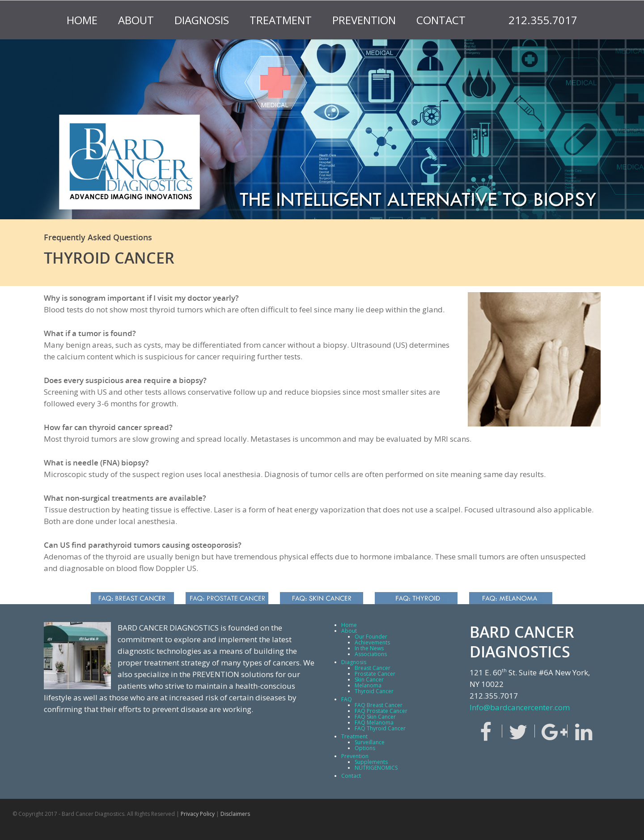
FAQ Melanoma (374, 723)
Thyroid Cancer (374, 691)
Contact (441, 20)
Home (82, 20)
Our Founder (371, 637)
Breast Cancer (373, 668)
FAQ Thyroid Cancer (380, 728)
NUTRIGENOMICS (376, 768)
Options (365, 748)
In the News (369, 648)
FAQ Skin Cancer (375, 717)
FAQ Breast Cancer (379, 705)
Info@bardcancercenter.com (520, 707)
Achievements (372, 642)
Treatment (281, 20)
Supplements (371, 762)
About (136, 20)
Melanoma (368, 685)
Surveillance (370, 742)
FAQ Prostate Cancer (381, 711)
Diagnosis (202, 20)
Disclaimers (235, 814)
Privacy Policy (198, 814)
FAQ (347, 699)
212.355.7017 (543, 20)
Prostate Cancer (375, 674)
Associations (371, 654)
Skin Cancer (369, 680)
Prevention (364, 20)
